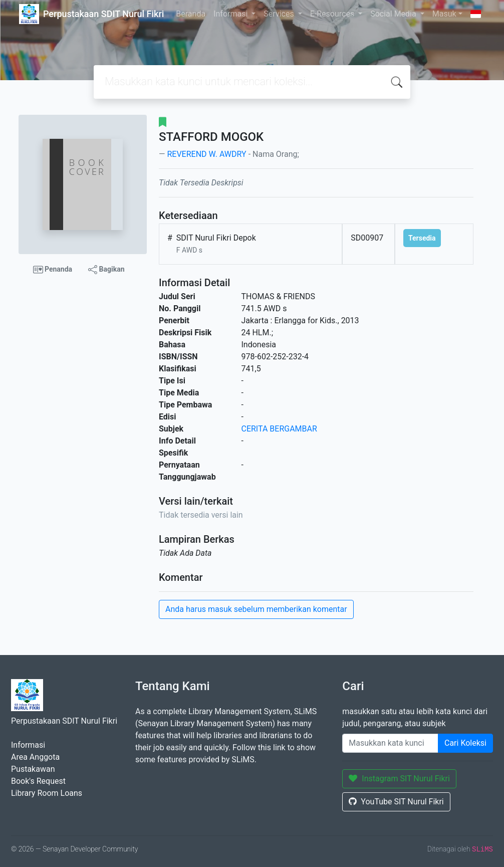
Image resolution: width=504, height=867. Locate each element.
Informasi (231, 14)
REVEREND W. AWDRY (206, 154)
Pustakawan (33, 769)
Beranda (191, 14)
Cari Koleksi (465, 743)
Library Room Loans (47, 793)
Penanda (53, 270)
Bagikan (106, 270)
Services (280, 14)
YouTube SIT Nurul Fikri (396, 802)
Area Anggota (35, 757)
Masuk (444, 14)
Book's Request (38, 781)
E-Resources (333, 14)
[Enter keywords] (390, 743)
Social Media (394, 14)
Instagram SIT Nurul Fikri (399, 779)
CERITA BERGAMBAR (279, 429)
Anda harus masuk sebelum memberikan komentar (256, 609)
